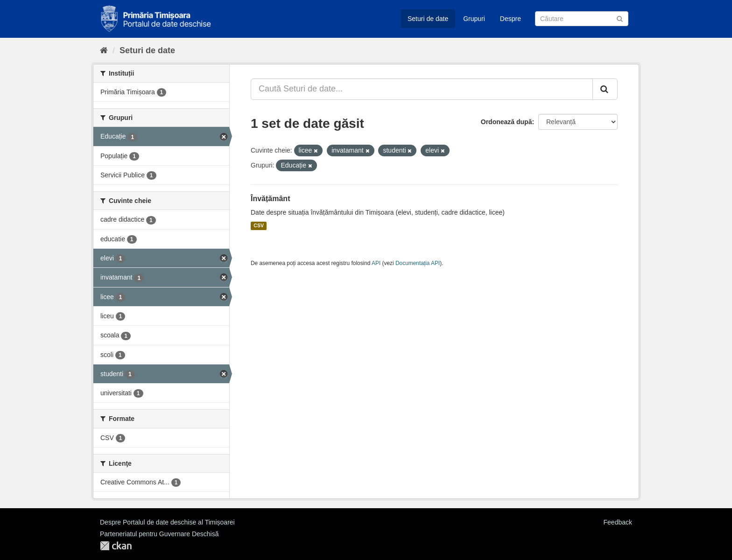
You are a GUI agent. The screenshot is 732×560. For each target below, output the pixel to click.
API (376, 263)
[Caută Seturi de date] (582, 19)
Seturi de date (428, 19)
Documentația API (418, 263)
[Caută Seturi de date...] (422, 89)
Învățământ (270, 199)
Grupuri (474, 19)
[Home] (104, 50)
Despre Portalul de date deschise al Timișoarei (167, 522)
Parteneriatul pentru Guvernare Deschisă (159, 534)
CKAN (116, 546)
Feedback (618, 522)
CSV (259, 226)
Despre (510, 19)
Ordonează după (507, 122)
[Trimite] (620, 18)
